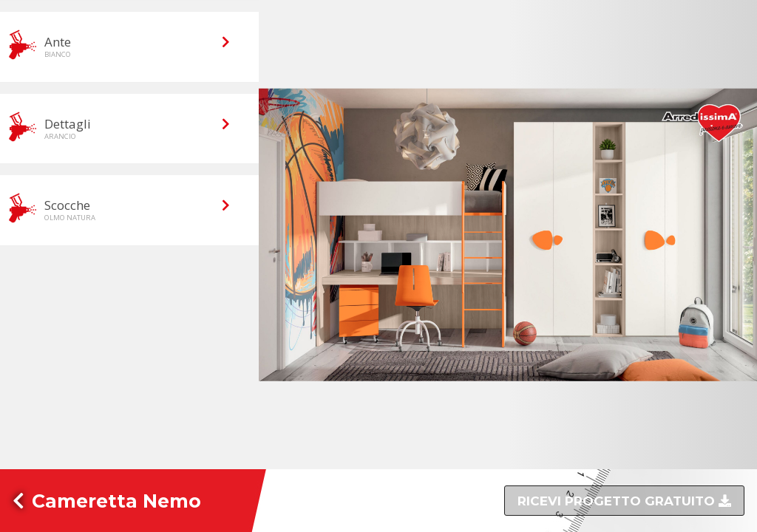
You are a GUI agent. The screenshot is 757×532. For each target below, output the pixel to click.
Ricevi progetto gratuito (618, 501)
